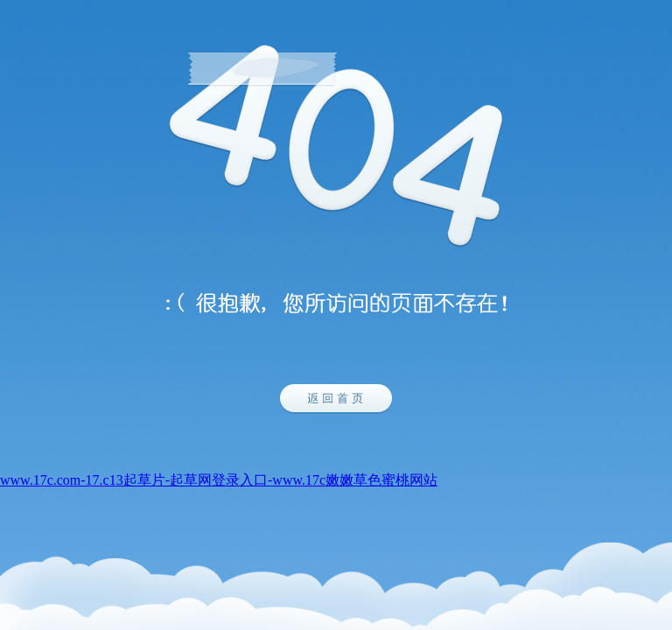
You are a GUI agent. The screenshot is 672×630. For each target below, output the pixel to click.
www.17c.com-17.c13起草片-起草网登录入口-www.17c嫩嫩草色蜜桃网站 (219, 480)
